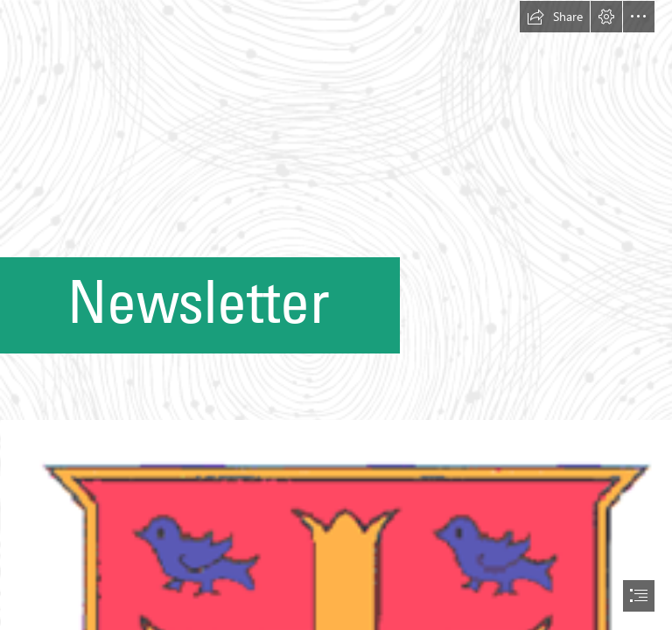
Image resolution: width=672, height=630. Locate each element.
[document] (336, 315)
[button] (555, 17)
